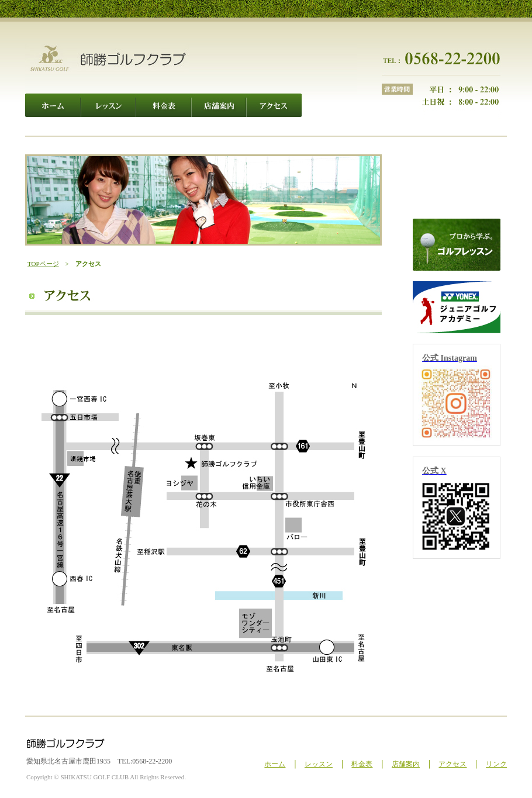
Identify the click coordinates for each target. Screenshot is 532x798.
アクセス (452, 764)
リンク (496, 764)
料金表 (362, 764)
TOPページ (43, 264)
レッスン (319, 764)
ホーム (275, 764)
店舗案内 (406, 764)
